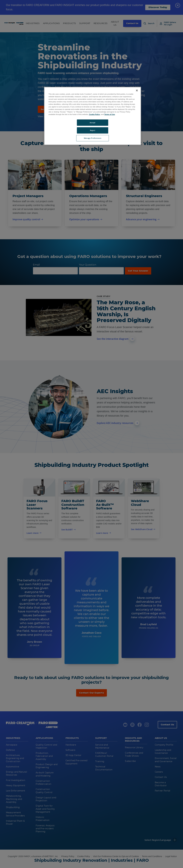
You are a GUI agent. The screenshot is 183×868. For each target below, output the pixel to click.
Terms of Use (110, 114)
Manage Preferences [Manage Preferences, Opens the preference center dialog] (93, 138)
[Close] (137, 90)
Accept (92, 123)
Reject (93, 130)
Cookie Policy (95, 114)
